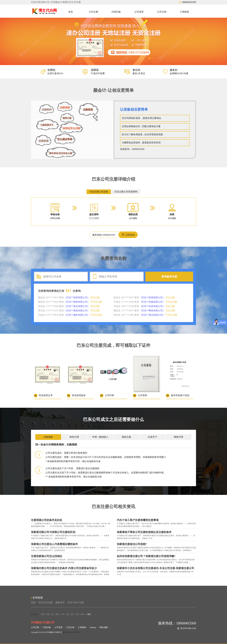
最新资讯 (60, 602)
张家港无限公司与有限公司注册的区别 (53, 532)
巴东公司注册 (45, 602)
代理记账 (116, 12)
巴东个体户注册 (76, 602)
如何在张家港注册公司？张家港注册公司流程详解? (146, 556)
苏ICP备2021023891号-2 (72, 632)
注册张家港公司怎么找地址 (47, 556)
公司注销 (162, 12)
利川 (53, 614)
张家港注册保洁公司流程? (132, 544)
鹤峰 (82, 614)
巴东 (63, 614)
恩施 (43, 614)
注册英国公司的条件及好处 (47, 520)
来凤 (77, 614)
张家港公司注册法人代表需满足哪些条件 (54, 544)
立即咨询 (128, 235)
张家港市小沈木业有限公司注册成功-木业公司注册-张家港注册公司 (155, 568)
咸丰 (72, 614)
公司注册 (93, 12)
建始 (58, 614)
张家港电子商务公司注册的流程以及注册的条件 (144, 532)
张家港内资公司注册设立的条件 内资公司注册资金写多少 (64, 568)
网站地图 (104, 627)
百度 (33, 602)
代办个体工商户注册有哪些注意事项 (138, 520)
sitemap (93, 627)
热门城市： (35, 614)
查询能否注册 (169, 277)
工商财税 (184, 12)
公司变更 (139, 12)
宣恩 (67, 614)
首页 (71, 12)
